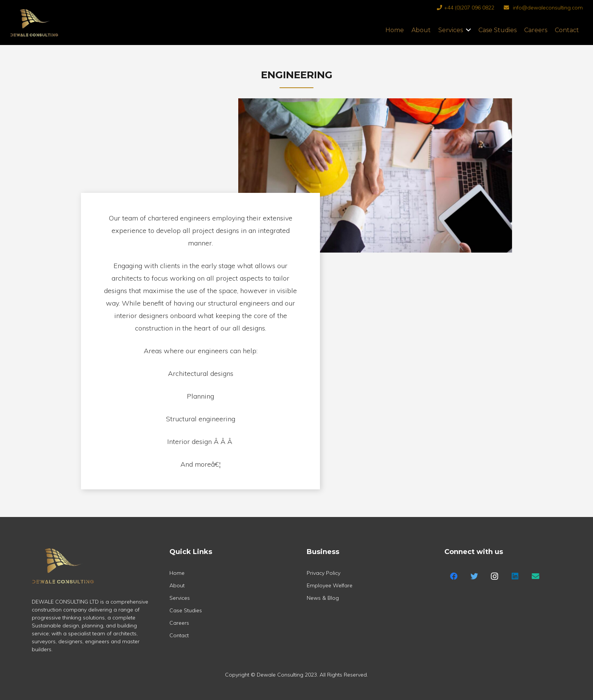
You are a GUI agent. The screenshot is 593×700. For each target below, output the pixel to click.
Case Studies (186, 610)
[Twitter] (474, 576)
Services (180, 598)
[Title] (536, 576)
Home (177, 573)
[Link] (34, 30)
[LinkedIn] (515, 576)
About (177, 585)
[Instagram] (495, 576)
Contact (179, 635)
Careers (179, 623)
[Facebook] (454, 576)
